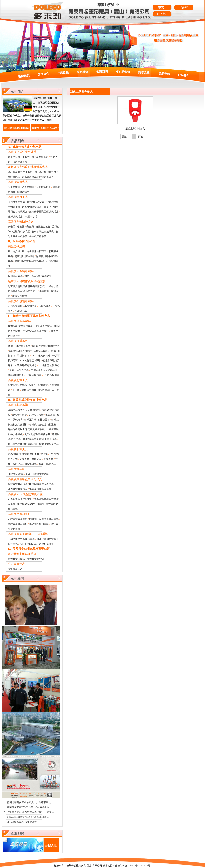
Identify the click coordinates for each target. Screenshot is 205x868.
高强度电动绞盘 (35, 202)
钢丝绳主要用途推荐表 (34, 251)
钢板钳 (33, 385)
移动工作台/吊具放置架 (37, 420)
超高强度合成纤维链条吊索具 (38, 177)
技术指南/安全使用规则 (20, 326)
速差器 (21, 227)
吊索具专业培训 (35, 559)
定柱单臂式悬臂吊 (18, 519)
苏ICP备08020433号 (140, 866)
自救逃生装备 (43, 227)
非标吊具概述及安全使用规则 (24, 410)
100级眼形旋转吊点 (49, 365)
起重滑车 (43, 385)
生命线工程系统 (38, 236)
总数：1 (126, 137)
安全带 (12, 227)
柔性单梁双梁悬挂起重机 (31, 504)
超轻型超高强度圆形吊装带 (23, 172)
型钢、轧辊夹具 (47, 464)
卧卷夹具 (48, 459)
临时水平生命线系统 (43, 232)
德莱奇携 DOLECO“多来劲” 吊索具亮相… (29, 807)
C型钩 (44, 454)
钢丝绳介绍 (14, 251)
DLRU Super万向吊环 (21, 351)
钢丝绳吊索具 (15, 276)
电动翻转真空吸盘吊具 (41, 484)
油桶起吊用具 (29, 390)
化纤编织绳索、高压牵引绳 (23, 217)
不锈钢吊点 (31, 306)
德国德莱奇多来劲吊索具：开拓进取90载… (30, 802)
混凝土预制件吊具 (19, 370)
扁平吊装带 (14, 157)
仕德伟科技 (121, 866)
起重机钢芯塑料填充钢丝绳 (29, 261)
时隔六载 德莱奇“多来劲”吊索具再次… (28, 817)
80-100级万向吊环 (41, 356)
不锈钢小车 (21, 311)
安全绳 (30, 227)
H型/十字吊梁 (20, 415)
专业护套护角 (44, 187)
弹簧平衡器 (44, 390)
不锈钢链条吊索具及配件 (35, 331)
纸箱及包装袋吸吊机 (40, 489)
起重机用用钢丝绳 (24, 256)
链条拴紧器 (28, 187)
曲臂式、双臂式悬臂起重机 (44, 519)
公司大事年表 (15, 569)
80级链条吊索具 (44, 326)
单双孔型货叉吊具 (49, 444)
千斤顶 (16, 390)
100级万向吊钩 (34, 375)
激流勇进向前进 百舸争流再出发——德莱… (30, 812)
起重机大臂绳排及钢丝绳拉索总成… (27, 286)
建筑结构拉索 (20, 296)
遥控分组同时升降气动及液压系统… (27, 429)
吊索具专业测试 (16, 559)
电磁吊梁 (50, 415)
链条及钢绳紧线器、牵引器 (37, 207)
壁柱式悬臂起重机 (18, 524)
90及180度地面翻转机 (37, 474)
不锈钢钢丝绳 (15, 306)
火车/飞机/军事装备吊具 (37, 434)
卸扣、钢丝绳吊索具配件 (38, 276)
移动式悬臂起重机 (39, 524)
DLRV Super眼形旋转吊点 (46, 346)
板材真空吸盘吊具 (18, 484)
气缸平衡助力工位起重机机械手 (37, 544)
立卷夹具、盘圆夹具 (31, 459)
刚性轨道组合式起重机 (20, 499)
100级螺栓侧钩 (51, 375)
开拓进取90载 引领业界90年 (22, 822)
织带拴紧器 (14, 187)
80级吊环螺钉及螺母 (26, 365)
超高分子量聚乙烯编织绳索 (44, 212)
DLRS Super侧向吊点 (19, 346)
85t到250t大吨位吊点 (45, 351)
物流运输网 (23, 192)
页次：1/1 (143, 137)
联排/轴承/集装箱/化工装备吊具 (40, 439)
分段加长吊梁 (36, 415)
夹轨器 (23, 385)
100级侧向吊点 (16, 375)
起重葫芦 (13, 385)
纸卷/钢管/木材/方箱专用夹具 (24, 454)
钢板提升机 (31, 464)
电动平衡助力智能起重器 (21, 539)
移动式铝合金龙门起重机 (43, 425)
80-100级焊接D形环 (30, 361)
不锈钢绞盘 (45, 306)
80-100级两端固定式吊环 (44, 370)
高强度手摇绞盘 (16, 202)
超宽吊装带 (42, 157)
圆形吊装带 (28, 157)
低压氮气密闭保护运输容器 (23, 444)
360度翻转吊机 (16, 474)
